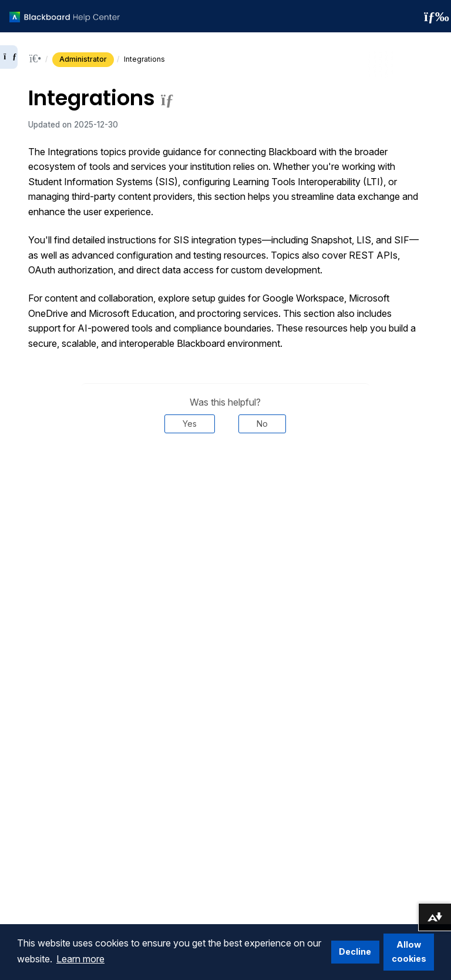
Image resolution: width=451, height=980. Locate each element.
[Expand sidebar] (9, 57)
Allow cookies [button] (409, 951)
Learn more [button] (80, 959)
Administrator (83, 59)
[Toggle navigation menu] (433, 16)
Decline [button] (355, 951)
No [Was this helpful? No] (262, 424)
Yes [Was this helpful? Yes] (190, 424)
